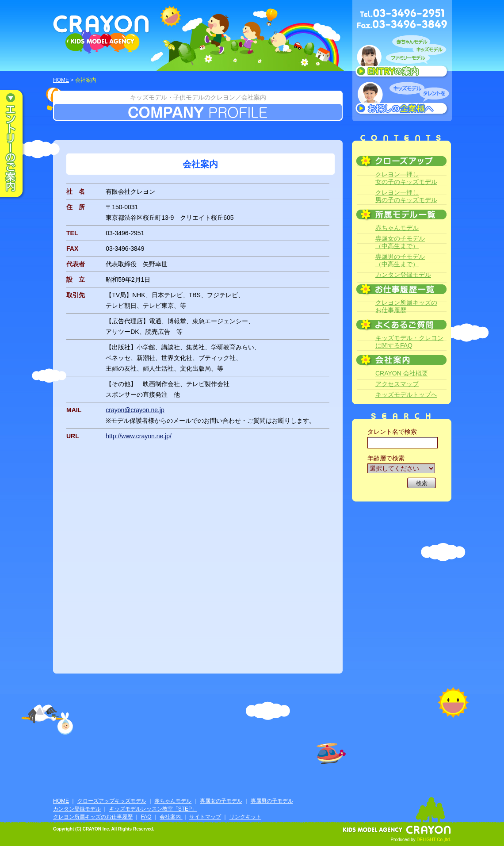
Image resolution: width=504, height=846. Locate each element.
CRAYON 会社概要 (402, 373)
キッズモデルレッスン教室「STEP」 (153, 809)
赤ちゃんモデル (397, 228)
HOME (61, 80)
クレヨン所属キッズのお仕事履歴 (406, 306)
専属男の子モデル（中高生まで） (400, 260)
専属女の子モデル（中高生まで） (400, 242)
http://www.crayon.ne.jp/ (139, 436)
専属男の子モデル (272, 801)
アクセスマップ (397, 384)
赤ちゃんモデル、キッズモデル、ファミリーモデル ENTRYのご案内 (402, 58)
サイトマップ (205, 817)
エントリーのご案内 (18, 144)
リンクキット (245, 817)
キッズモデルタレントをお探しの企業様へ (402, 99)
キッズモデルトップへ (406, 394)
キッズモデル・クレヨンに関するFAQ (409, 342)
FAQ (146, 817)
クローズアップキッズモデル (112, 801)
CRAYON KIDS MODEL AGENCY (101, 34)
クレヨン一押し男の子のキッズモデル (406, 196)
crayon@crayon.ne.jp (135, 410)
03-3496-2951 (125, 233)
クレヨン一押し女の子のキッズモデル (406, 178)
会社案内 (171, 817)
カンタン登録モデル (403, 275)
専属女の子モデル (221, 801)
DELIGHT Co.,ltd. (434, 840)
